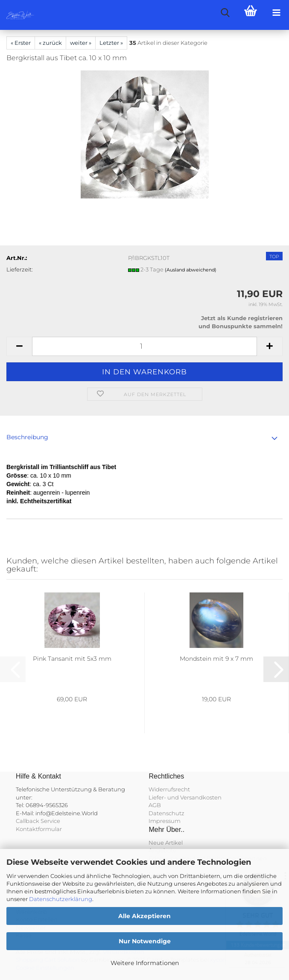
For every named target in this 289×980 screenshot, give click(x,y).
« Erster (21, 43)
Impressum (165, 821)
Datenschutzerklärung (61, 899)
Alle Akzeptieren (144, 916)
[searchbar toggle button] (225, 13)
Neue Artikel (166, 843)
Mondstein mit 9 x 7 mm (216, 659)
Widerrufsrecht (169, 789)
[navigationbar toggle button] (276, 13)
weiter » (81, 43)
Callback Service (38, 821)
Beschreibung (27, 437)
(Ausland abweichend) (191, 270)
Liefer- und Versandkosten (185, 797)
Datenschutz (166, 813)
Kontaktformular (39, 829)
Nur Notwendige (145, 941)
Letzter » (111, 43)
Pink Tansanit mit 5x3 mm (72, 659)
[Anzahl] (144, 346)
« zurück (50, 43)
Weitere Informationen (145, 963)
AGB (155, 805)
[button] (19, 346)
